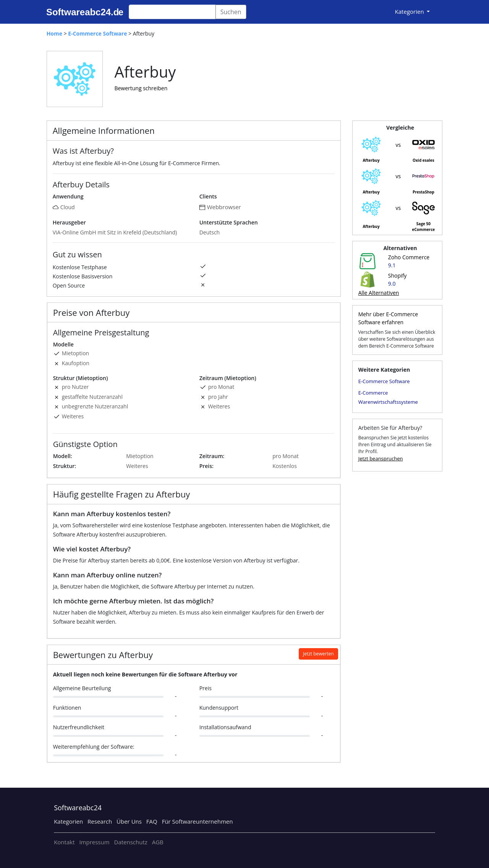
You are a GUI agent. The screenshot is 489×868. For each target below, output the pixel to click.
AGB (158, 842)
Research (100, 821)
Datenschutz (131, 842)
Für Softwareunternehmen (198, 821)
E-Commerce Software (384, 381)
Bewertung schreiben (141, 88)
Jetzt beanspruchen (381, 458)
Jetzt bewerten (318, 654)
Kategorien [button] (410, 11)
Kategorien (68, 821)
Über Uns (129, 821)
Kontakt (64, 842)
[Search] (172, 12)
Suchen (231, 12)
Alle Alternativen (379, 293)
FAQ (152, 821)
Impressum (94, 842)
